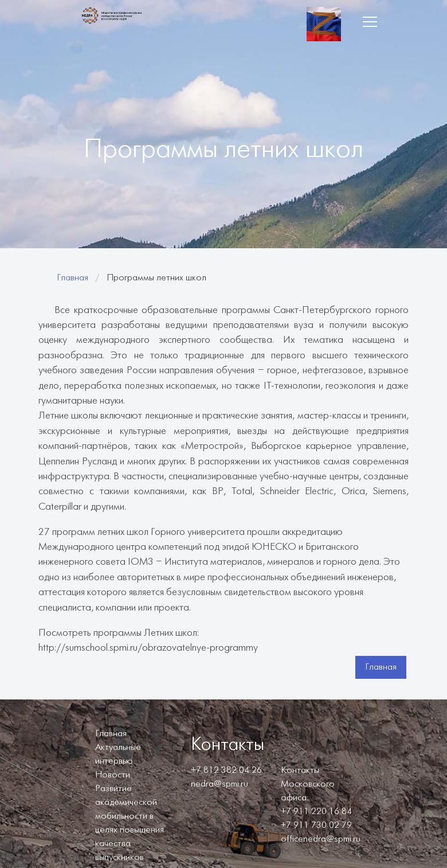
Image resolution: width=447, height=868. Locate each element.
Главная (72, 278)
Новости (113, 775)
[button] (370, 22)
